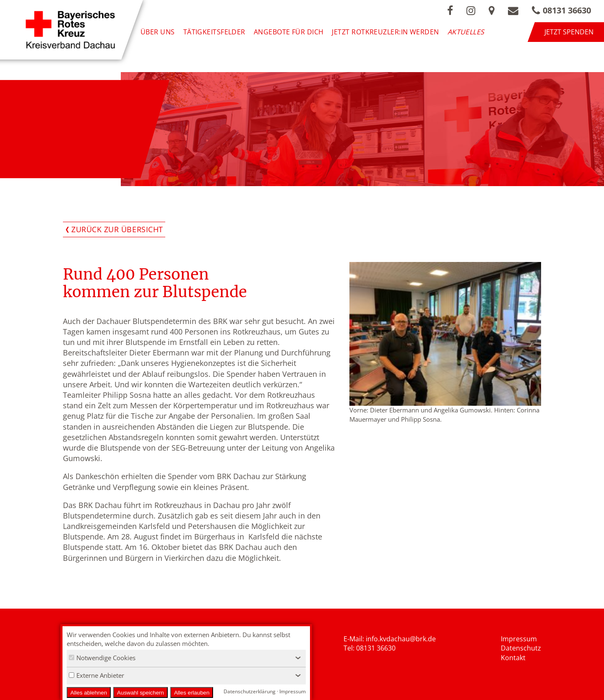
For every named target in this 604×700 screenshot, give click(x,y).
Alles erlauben (192, 693)
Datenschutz (521, 648)
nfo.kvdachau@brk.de (402, 639)
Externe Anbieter (96, 675)
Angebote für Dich (289, 32)
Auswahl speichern (141, 693)
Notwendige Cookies (102, 658)
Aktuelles (466, 32)
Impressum (519, 639)
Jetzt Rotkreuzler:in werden (385, 32)
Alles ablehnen (89, 693)
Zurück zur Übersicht (117, 229)
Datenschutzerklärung (250, 691)
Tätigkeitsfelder (214, 32)
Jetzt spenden (569, 32)
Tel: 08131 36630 (370, 648)
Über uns (158, 32)
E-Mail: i (355, 639)
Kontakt (513, 658)
